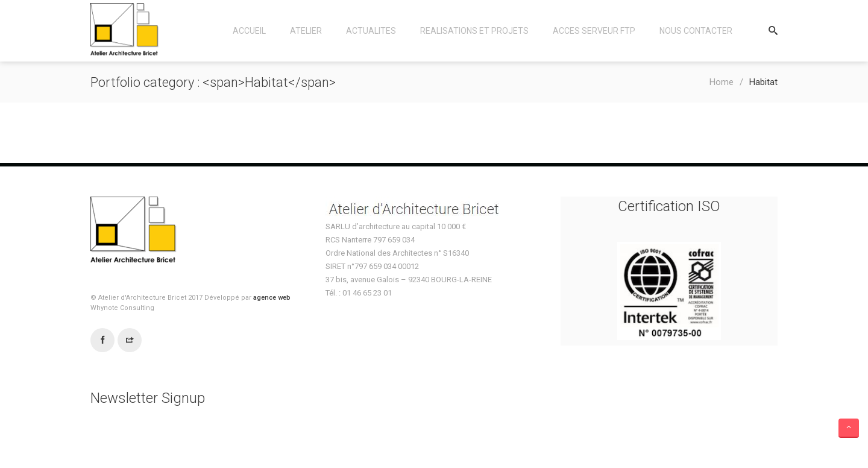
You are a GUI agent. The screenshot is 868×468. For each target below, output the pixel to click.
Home (722, 82)
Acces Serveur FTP (594, 31)
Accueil (249, 31)
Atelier (306, 31)
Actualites (371, 31)
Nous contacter (696, 31)
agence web (272, 298)
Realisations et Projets (474, 31)
